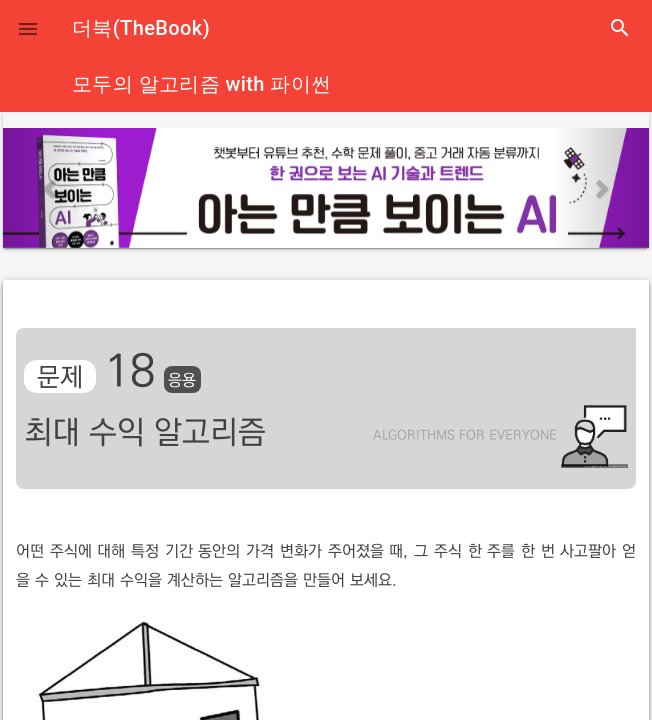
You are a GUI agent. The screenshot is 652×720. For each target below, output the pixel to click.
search (620, 28)
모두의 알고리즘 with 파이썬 (201, 84)
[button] (28, 28)
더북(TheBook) (141, 28)
